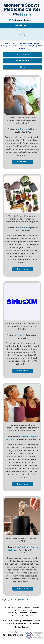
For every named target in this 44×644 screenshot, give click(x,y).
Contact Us (34, 613)
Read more (23, 162)
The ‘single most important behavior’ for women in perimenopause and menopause (22, 219)
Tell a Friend (27, 610)
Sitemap (35, 608)
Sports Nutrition (23, 61)
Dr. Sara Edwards (22, 627)
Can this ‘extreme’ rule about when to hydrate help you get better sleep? (22, 120)
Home (8, 608)
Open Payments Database (22, 615)
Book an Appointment (22, 20)
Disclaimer (17, 608)
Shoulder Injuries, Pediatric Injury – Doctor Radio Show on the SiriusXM (22, 326)
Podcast (23, 67)
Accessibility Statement (16, 613)
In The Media (23, 55)
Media (40, 46)
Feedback (16, 610)
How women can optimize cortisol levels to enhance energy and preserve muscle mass (22, 428)
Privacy (27, 608)
